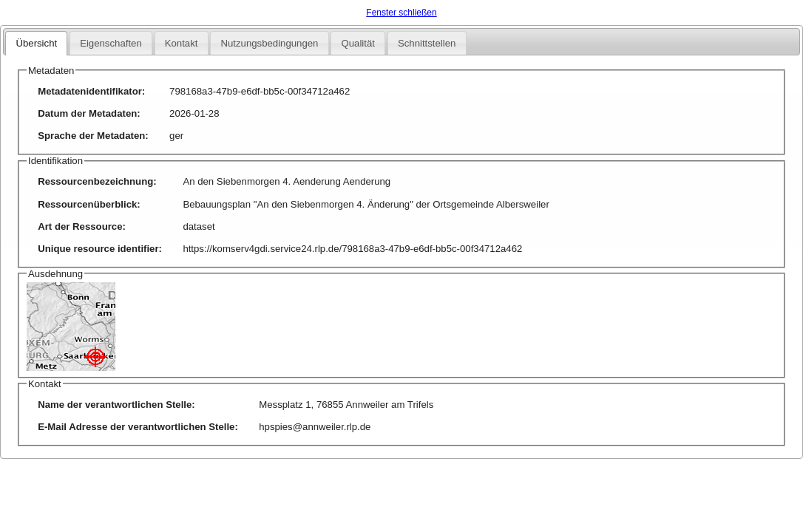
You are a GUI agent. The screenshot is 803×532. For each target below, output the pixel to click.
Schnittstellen (427, 43)
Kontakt (182, 43)
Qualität (358, 43)
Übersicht (36, 43)
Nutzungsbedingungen (269, 43)
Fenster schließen (401, 13)
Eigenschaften (111, 43)
